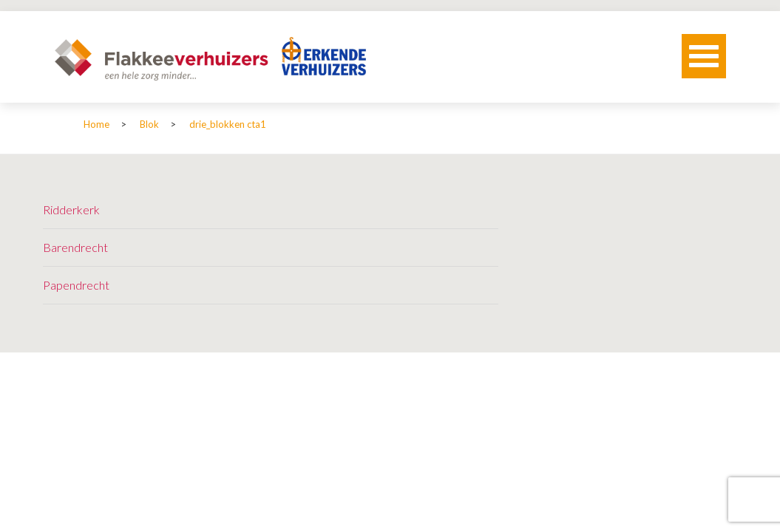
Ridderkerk (71, 209)
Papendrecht (76, 285)
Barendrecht (75, 247)
